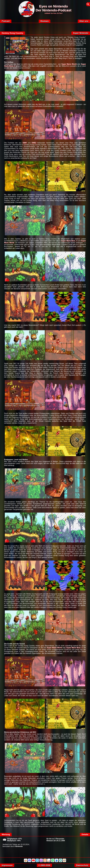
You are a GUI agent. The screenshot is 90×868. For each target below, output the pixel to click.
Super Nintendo (81, 33)
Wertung (6, 834)
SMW (25, 143)
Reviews (45, 21)
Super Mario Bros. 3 (69, 241)
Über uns (84, 21)
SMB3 (34, 143)
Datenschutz (82, 865)
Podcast (6, 21)
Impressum (7, 865)
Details (85, 834)
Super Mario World (69, 64)
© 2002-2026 (44, 865)
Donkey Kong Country (12, 33)
